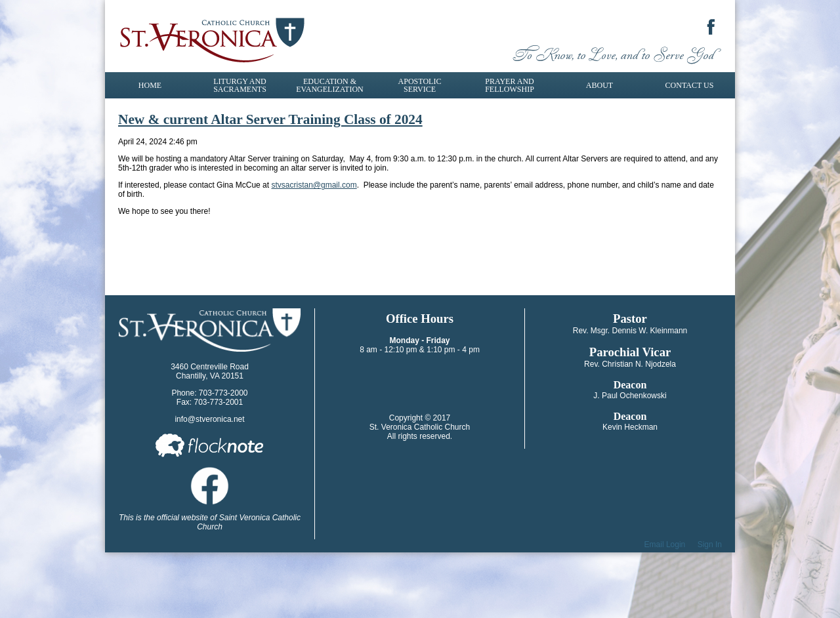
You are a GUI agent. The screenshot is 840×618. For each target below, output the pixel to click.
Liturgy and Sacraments (240, 85)
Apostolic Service (420, 85)
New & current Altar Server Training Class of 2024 (270, 119)
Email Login (665, 545)
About (599, 85)
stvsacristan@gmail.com (314, 185)
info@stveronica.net (209, 419)
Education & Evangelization (329, 85)
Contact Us (690, 85)
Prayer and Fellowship (510, 85)
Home (150, 85)
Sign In (710, 545)
